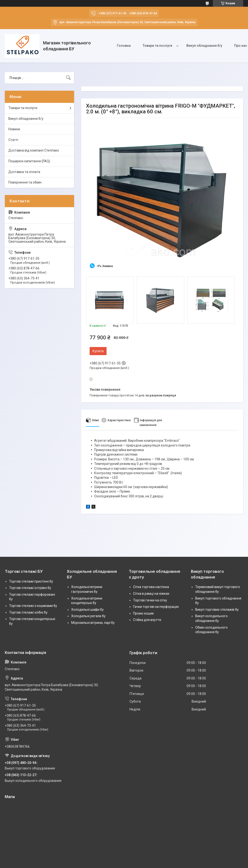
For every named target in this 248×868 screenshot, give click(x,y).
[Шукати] (68, 78)
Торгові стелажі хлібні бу (28, 612)
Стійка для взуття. (147, 620)
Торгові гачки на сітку (150, 600)
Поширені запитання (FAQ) (29, 161)
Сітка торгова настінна (151, 587)
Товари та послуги (157, 46)
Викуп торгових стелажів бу (217, 610)
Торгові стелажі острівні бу (30, 588)
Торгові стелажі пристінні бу (31, 581)
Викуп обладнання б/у (204, 46)
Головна (124, 46)
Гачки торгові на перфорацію (156, 607)
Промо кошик (143, 613)
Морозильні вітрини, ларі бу (93, 623)
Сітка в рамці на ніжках (151, 594)
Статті (13, 140)
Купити (98, 351)
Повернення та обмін (25, 182)
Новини (14, 129)
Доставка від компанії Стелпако (34, 150)
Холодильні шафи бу (87, 610)
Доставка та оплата (24, 172)
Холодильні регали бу (88, 616)
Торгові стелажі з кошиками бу (33, 606)
